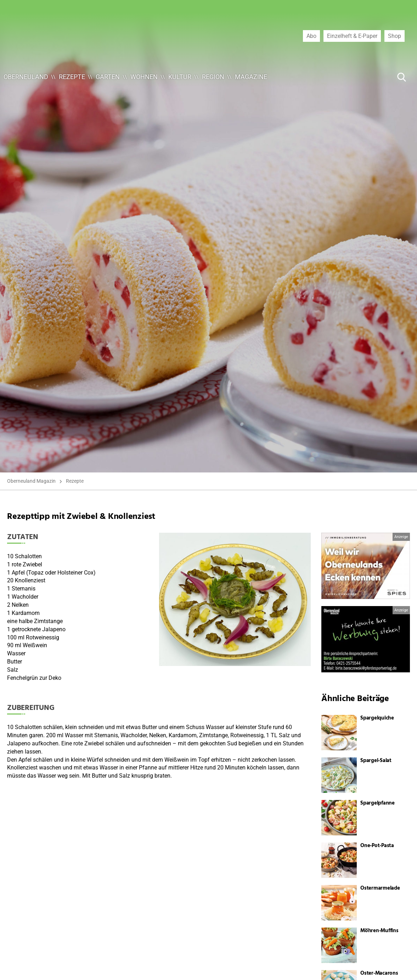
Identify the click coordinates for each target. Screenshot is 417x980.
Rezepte (72, 77)
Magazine (251, 77)
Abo (311, 36)
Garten (108, 77)
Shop (395, 36)
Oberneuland (26, 77)
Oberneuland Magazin (31, 481)
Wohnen (144, 77)
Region (213, 77)
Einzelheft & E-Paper (352, 36)
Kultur (180, 77)
